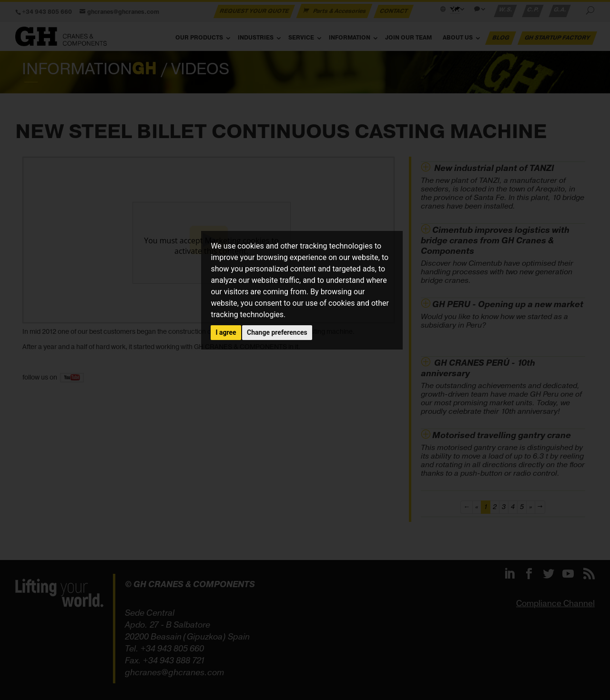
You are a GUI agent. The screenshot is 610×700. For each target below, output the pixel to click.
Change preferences (277, 332)
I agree (226, 332)
